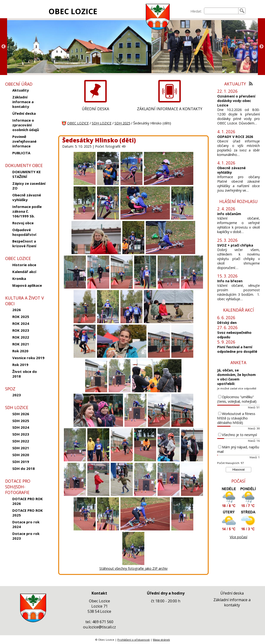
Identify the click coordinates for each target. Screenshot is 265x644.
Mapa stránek (161, 640)
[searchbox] (221, 11)
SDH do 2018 (24, 468)
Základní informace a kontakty (23, 102)
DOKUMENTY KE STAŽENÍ (26, 174)
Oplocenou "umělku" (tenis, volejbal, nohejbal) (237, 399)
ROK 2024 (21, 323)
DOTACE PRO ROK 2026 (28, 501)
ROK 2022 (21, 337)
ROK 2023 (21, 330)
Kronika (19, 278)
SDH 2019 (21, 462)
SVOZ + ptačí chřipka (235, 245)
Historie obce (24, 265)
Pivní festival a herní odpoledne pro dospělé (237, 349)
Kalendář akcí (24, 272)
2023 (17, 395)
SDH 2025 (21, 421)
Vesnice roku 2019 (28, 358)
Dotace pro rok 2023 (26, 536)
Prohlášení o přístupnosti (134, 640)
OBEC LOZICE (73, 11)
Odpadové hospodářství (24, 232)
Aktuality (21, 90)
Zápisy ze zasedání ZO (29, 186)
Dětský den (227, 323)
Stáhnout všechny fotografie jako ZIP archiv (133, 568)
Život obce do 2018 (25, 374)
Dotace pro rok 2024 (26, 524)
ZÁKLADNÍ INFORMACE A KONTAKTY (170, 109)
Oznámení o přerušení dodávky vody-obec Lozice (236, 101)
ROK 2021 (21, 344)
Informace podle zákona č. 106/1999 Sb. (27, 211)
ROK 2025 (21, 317)
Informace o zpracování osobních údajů (26, 125)
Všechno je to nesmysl (239, 435)
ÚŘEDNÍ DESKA (95, 109)
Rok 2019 (20, 365)
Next (261, 47)
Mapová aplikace (27, 285)
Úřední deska (24, 113)
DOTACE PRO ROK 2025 (28, 513)
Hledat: (196, 11)
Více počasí (238, 537)
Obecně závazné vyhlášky (27, 197)
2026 (17, 310)
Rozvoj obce (23, 223)
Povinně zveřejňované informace (24, 141)
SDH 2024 (21, 427)
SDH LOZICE (102, 123)
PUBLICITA (21, 153)
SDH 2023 (21, 434)
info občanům (229, 214)
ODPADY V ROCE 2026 (235, 137)
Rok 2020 (20, 351)
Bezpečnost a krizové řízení (24, 243)
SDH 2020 (21, 455)
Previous (4, 47)
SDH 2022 (21, 441)
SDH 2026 (21, 414)
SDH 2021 (21, 448)
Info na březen (230, 281)
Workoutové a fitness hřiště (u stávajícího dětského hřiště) (236, 418)
